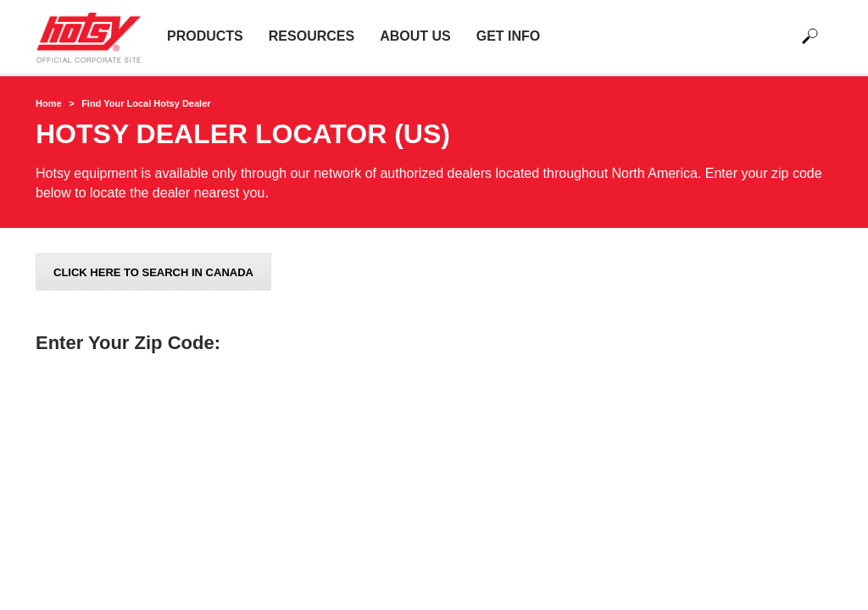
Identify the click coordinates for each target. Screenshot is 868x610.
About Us (415, 36)
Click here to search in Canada (153, 272)
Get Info (509, 36)
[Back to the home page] (95, 36)
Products (205, 36)
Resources (312, 36)
